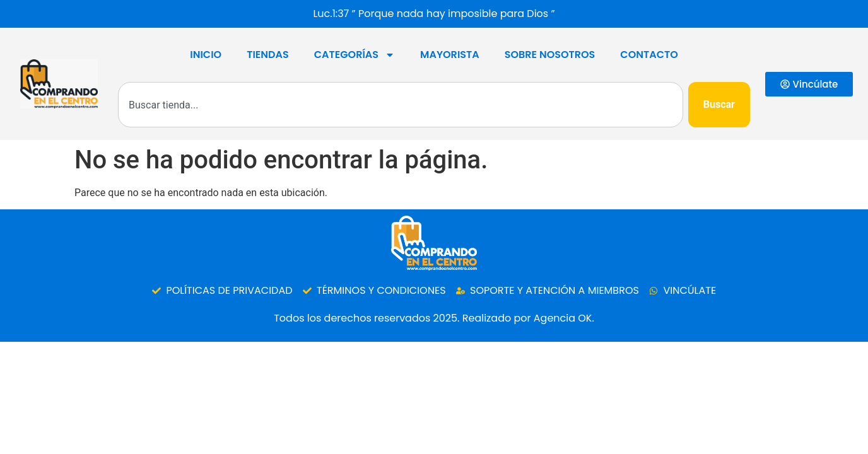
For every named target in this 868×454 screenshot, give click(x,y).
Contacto (649, 55)
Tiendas (268, 55)
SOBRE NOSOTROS (550, 55)
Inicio (206, 55)
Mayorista (450, 55)
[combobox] (401, 105)
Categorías (355, 55)
